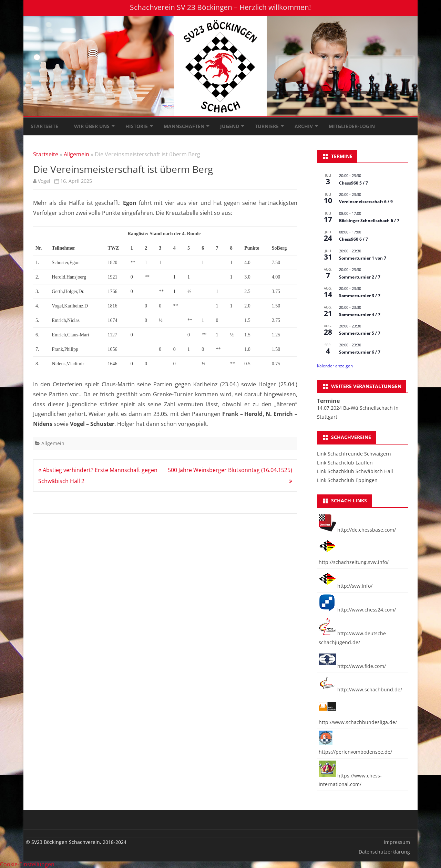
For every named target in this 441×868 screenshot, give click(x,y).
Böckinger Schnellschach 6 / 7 (369, 221)
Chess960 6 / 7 (353, 239)
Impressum (397, 842)
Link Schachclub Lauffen (345, 463)
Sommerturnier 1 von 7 (363, 258)
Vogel (44, 181)
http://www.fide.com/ (352, 666)
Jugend (230, 126)
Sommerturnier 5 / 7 (360, 333)
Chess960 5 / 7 (353, 183)
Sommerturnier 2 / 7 (360, 277)
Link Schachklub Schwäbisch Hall (355, 471)
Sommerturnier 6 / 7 (360, 352)
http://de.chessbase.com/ (357, 530)
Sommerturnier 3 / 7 (360, 296)
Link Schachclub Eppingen (347, 480)
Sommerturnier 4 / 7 (360, 315)
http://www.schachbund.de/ (360, 689)
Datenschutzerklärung (384, 852)
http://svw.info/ (346, 586)
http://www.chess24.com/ (357, 610)
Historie (137, 126)
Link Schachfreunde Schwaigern (354, 454)
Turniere (267, 126)
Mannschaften (184, 126)
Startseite (44, 126)
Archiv (304, 126)
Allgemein (76, 154)
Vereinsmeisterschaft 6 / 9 (366, 202)
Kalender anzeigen (335, 366)
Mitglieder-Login (352, 126)
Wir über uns (92, 126)
